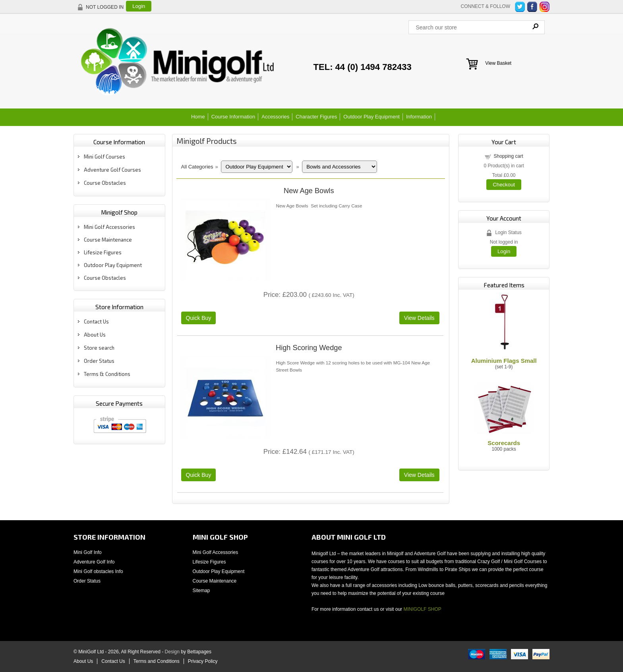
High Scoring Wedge (309, 348)
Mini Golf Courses (104, 157)
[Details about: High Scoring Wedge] (419, 475)
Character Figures (316, 117)
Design (172, 652)
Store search (99, 348)
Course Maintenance (108, 240)
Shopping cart (508, 156)
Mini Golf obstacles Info (98, 571)
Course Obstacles (105, 183)
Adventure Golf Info (94, 562)
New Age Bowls (309, 191)
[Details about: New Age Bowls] (419, 318)
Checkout (504, 185)
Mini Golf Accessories (109, 227)
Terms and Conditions (157, 661)
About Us (95, 335)
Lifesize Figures (103, 252)
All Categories (197, 167)
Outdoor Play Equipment (371, 117)
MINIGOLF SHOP (422, 609)
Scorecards (504, 443)
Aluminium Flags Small (504, 361)
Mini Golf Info (88, 552)
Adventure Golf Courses (112, 170)
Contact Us (96, 321)
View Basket (498, 63)
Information (419, 117)
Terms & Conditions (107, 374)
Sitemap (201, 591)
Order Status (99, 361)
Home (198, 117)
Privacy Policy (203, 661)
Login (139, 6)
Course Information (233, 117)
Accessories (275, 117)
